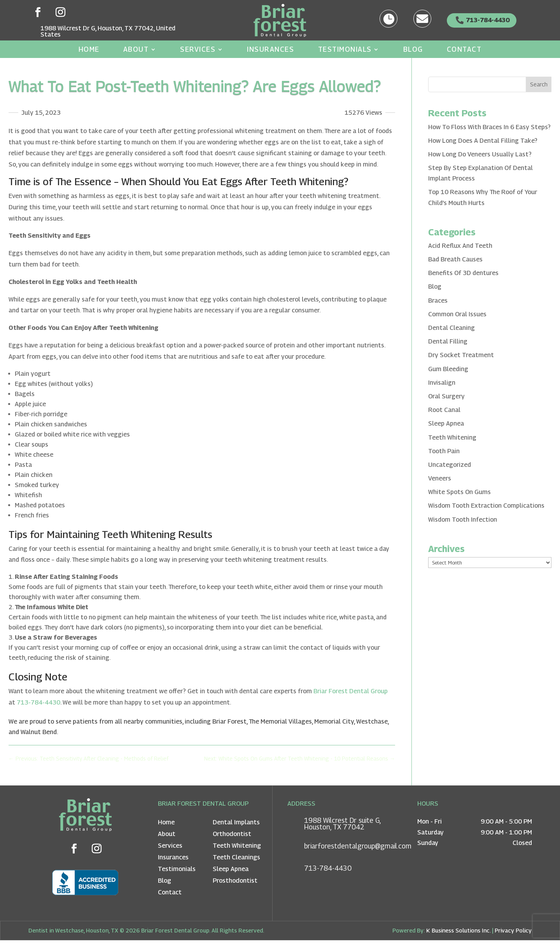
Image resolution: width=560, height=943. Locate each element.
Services (198, 50)
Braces (438, 303)
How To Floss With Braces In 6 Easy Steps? (489, 130)
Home (89, 50)
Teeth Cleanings (236, 860)
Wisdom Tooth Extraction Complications (486, 509)
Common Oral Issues (457, 317)
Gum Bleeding (448, 372)
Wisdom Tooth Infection (463, 522)
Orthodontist (232, 837)
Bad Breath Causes (455, 262)
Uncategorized (450, 467)
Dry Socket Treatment (461, 358)
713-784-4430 (38, 705)
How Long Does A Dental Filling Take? (483, 143)
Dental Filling (448, 344)
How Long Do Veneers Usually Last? (480, 157)
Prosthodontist (235, 884)
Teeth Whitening (452, 440)
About (136, 50)
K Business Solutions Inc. (458, 933)
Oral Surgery (446, 399)
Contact (464, 50)
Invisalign (442, 385)
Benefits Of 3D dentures (463, 276)
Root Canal (444, 413)
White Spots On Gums (459, 495)
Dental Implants (236, 825)
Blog (413, 50)
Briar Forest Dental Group (351, 694)
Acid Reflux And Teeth (460, 248)
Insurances (270, 50)
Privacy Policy (513, 933)
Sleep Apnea (446, 427)
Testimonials (345, 50)
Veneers (440, 481)
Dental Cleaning (451, 330)
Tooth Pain (444, 454)
